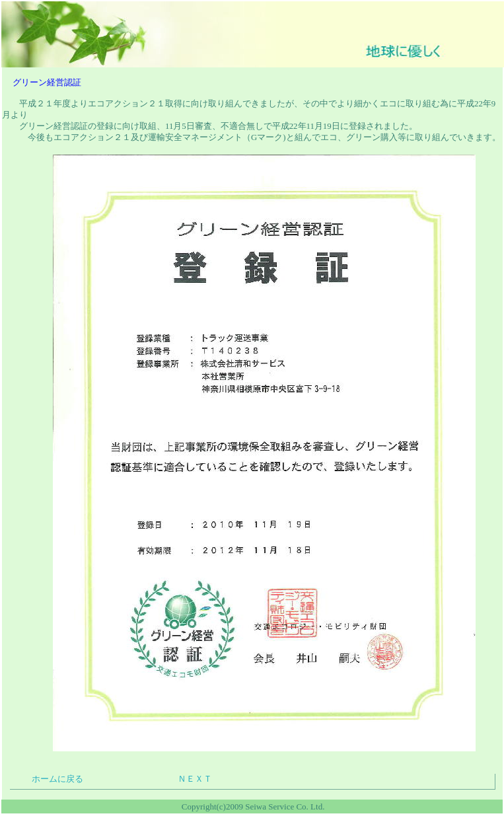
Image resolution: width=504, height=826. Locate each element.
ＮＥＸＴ (195, 779)
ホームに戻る (57, 779)
